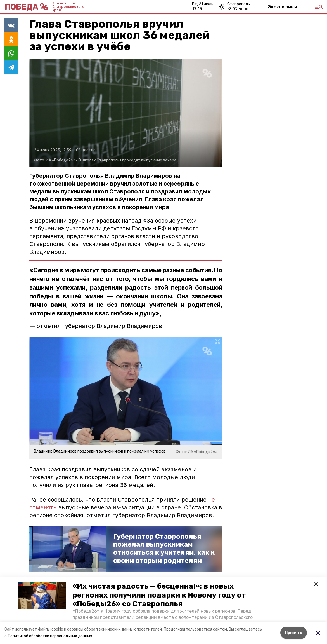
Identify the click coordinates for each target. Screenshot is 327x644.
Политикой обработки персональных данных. (50, 636)
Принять (294, 633)
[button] (42, 595)
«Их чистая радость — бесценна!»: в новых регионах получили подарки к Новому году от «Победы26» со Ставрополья (159, 595)
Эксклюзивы (282, 7)
